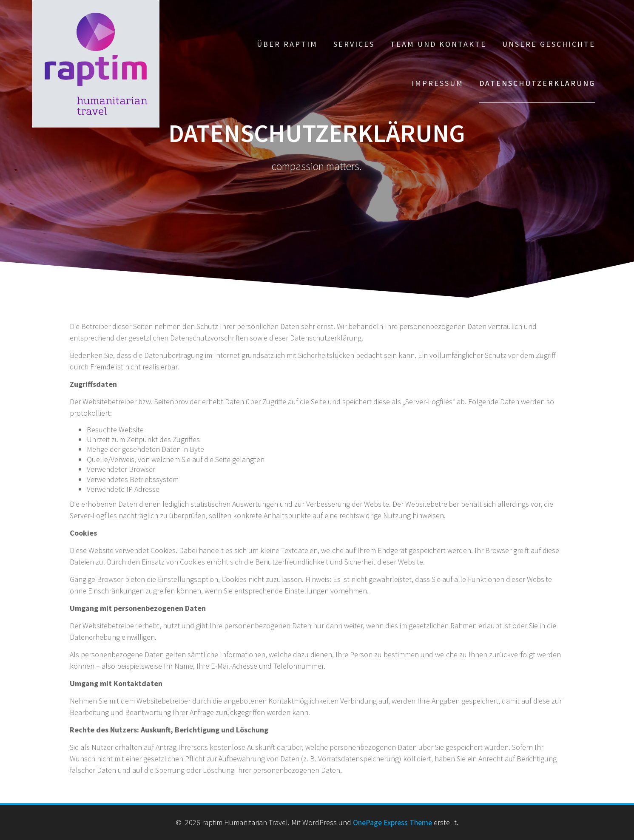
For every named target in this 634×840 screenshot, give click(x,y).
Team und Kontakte (438, 44)
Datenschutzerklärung (537, 83)
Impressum (438, 83)
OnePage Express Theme (392, 822)
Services (354, 44)
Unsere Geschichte (549, 44)
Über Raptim (287, 44)
